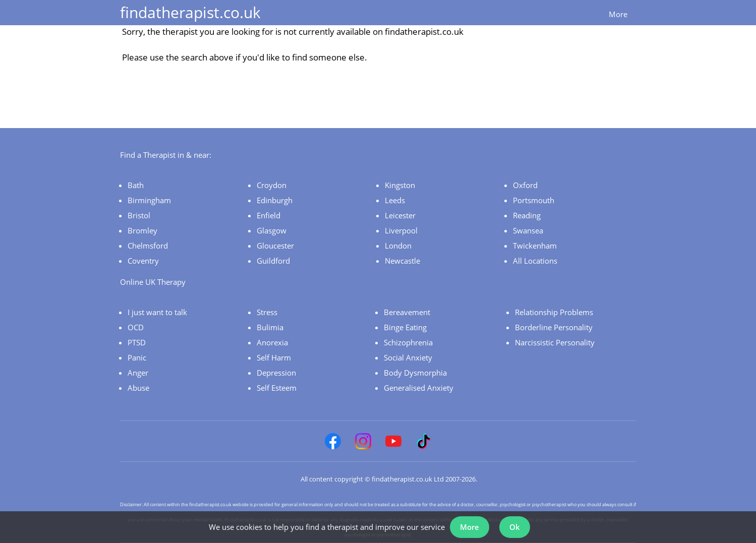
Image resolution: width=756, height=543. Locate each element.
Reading (527, 215)
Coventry (143, 261)
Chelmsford (148, 246)
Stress (267, 312)
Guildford (273, 261)
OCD (136, 327)
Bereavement (407, 312)
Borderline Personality (554, 327)
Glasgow (272, 230)
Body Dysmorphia (415, 373)
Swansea (528, 230)
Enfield (269, 215)
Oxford (525, 185)
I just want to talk (157, 312)
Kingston (400, 185)
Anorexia (272, 342)
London (398, 246)
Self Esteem (277, 388)
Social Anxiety (408, 357)
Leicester (400, 215)
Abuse (138, 388)
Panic (137, 357)
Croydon (272, 185)
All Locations (535, 261)
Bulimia (270, 327)
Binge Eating (405, 327)
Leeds (395, 200)
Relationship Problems (554, 312)
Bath (136, 185)
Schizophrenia (408, 342)
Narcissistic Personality (555, 342)
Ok (515, 527)
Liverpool (401, 230)
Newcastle (402, 261)
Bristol (139, 215)
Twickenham (535, 246)
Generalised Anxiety (419, 388)
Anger (138, 373)
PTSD (137, 342)
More (618, 14)
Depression (276, 373)
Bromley (142, 230)
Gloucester (275, 246)
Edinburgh (275, 200)
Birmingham (149, 200)
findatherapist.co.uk (190, 12)
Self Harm (274, 357)
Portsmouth (534, 200)
